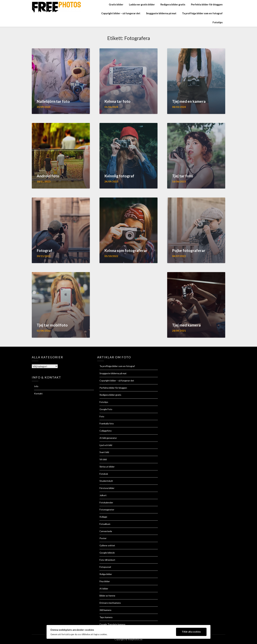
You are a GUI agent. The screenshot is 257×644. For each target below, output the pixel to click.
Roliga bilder (106, 574)
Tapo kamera (106, 617)
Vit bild (103, 459)
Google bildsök (107, 553)
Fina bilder (105, 581)
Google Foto (106, 409)
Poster (103, 538)
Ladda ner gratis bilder (142, 4)
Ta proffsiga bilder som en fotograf (202, 13)
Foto (102, 416)
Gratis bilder (116, 4)
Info (36, 386)
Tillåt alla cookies (191, 632)
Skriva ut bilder (107, 467)
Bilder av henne (107, 596)
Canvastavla (106, 531)
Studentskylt (106, 481)
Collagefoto (106, 431)
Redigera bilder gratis (173, 4)
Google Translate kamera (112, 624)
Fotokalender (106, 502)
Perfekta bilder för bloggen (207, 4)
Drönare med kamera (110, 603)
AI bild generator (108, 438)
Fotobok (104, 474)
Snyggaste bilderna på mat (161, 13)
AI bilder (104, 589)
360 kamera (105, 610)
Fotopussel (105, 567)
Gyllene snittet (107, 545)
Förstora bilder (107, 488)
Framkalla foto (107, 423)
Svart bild (104, 452)
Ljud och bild (106, 445)
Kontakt (38, 393)
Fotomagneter (107, 510)
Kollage (103, 517)
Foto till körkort (107, 560)
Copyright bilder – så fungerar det (121, 13)
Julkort (103, 495)
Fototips (218, 22)
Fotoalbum (105, 524)
